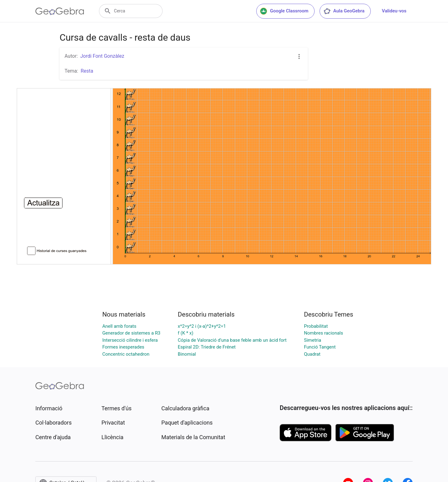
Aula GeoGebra (344, 11)
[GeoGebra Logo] (60, 11)
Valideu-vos (394, 11)
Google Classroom (284, 11)
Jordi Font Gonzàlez (102, 56)
